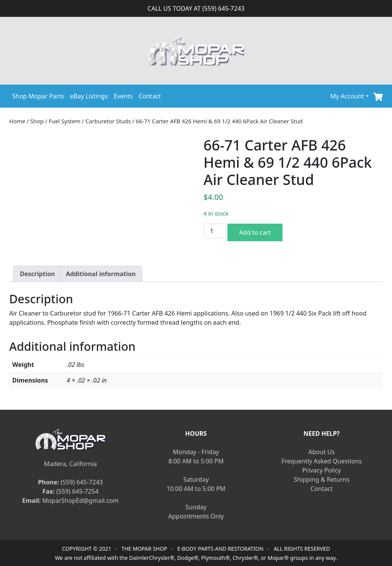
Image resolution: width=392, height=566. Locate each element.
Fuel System (65, 121)
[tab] (38, 274)
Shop (37, 121)
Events (123, 96)
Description (38, 274)
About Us (322, 452)
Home (17, 121)
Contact (150, 96)
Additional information (101, 274)
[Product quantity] (215, 231)
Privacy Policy (322, 470)
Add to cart (255, 232)
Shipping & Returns (321, 479)
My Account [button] (347, 96)
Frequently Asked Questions (322, 461)
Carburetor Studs (108, 121)
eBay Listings (89, 96)
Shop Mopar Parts (38, 96)
